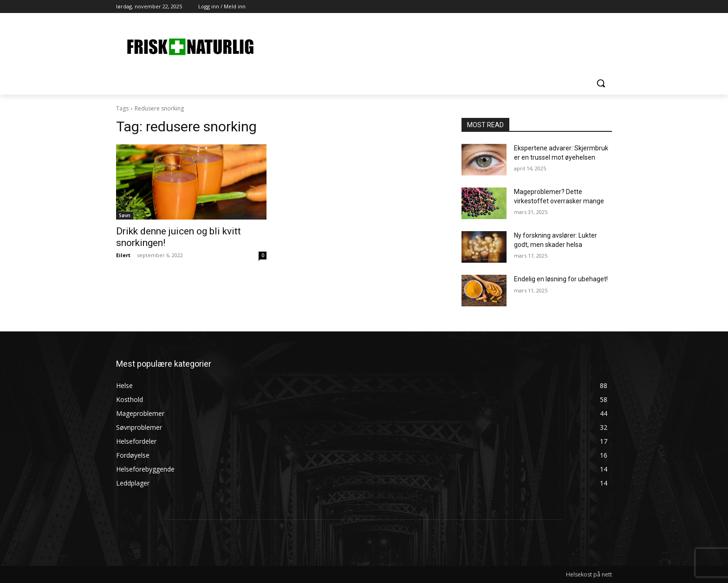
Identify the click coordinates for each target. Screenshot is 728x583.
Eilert (123, 255)
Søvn (125, 215)
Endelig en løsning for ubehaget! (561, 279)
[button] (601, 83)
